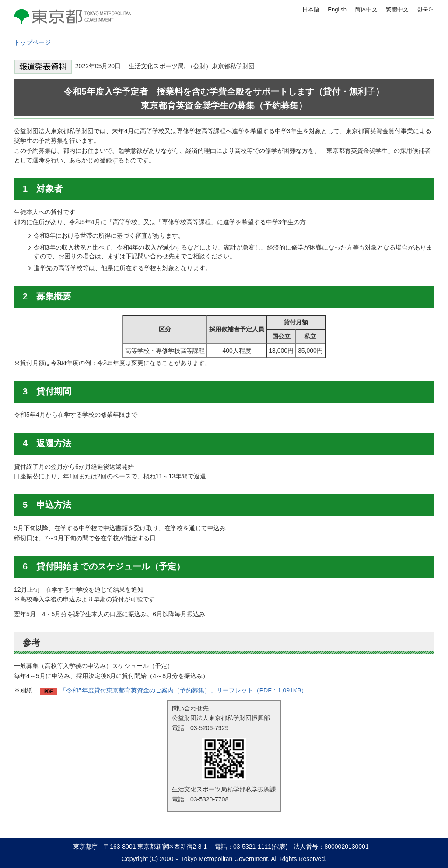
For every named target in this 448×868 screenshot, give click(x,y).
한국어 (425, 9)
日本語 (311, 9)
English (337, 9)
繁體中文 (397, 9)
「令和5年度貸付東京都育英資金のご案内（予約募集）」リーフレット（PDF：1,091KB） (184, 690)
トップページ (32, 42)
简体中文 (366, 9)
